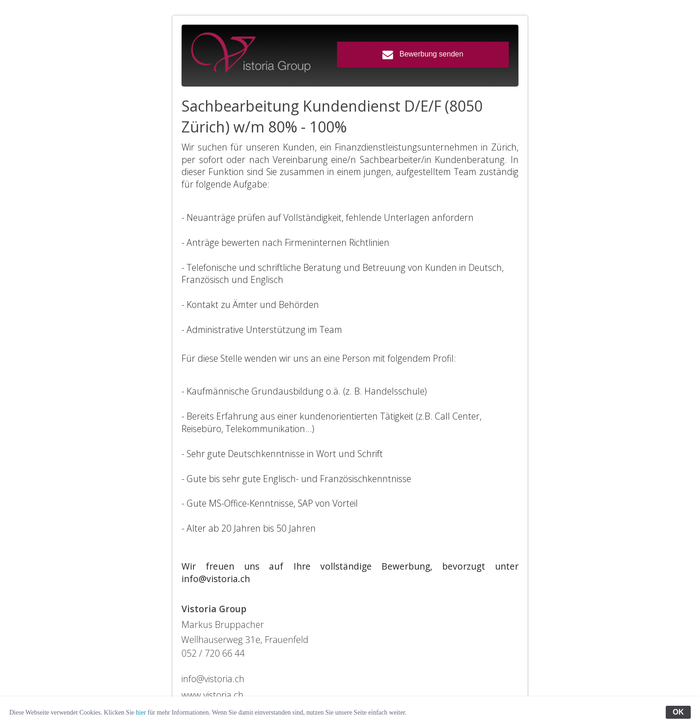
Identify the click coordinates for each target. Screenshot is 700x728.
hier (141, 712)
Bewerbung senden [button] (423, 54)
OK (678, 712)
